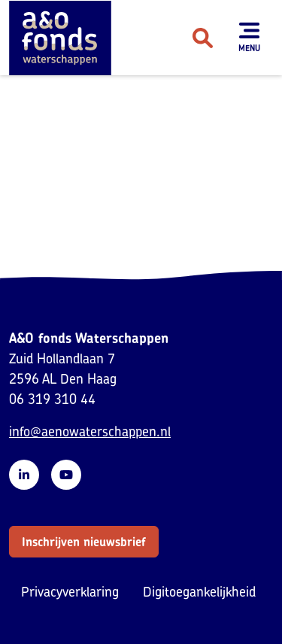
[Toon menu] (249, 38)
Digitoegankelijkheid (199, 592)
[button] (84, 542)
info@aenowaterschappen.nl (90, 431)
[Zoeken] (203, 38)
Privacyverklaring (70, 592)
